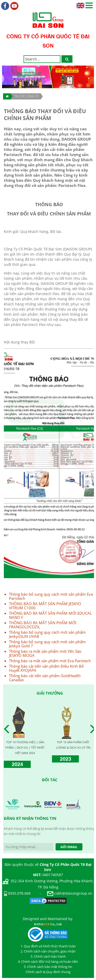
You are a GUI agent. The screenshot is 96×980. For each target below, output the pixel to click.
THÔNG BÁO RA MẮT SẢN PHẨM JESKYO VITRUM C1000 (45, 606)
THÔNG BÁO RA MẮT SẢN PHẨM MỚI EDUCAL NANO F (50, 615)
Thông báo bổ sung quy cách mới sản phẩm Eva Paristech (51, 596)
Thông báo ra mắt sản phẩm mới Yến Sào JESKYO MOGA (45, 653)
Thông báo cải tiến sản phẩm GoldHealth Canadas (45, 678)
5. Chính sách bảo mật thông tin (48, 967)
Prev (8, 729)
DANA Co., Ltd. (48, 924)
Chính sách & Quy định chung (48, 972)
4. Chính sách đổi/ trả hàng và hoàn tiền (48, 961)
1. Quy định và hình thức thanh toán (48, 946)
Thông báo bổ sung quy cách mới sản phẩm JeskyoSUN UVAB (47, 634)
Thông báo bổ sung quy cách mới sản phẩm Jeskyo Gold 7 (47, 644)
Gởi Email (69, 847)
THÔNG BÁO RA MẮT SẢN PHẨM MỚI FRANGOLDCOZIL (43, 625)
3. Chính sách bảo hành (48, 956)
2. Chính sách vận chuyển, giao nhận (48, 951)
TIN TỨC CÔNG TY (26, 96)
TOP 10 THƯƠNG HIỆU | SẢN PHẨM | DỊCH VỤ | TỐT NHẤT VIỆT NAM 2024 (25, 747)
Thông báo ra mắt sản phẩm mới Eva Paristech (50, 661)
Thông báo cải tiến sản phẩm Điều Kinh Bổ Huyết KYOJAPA (46, 668)
